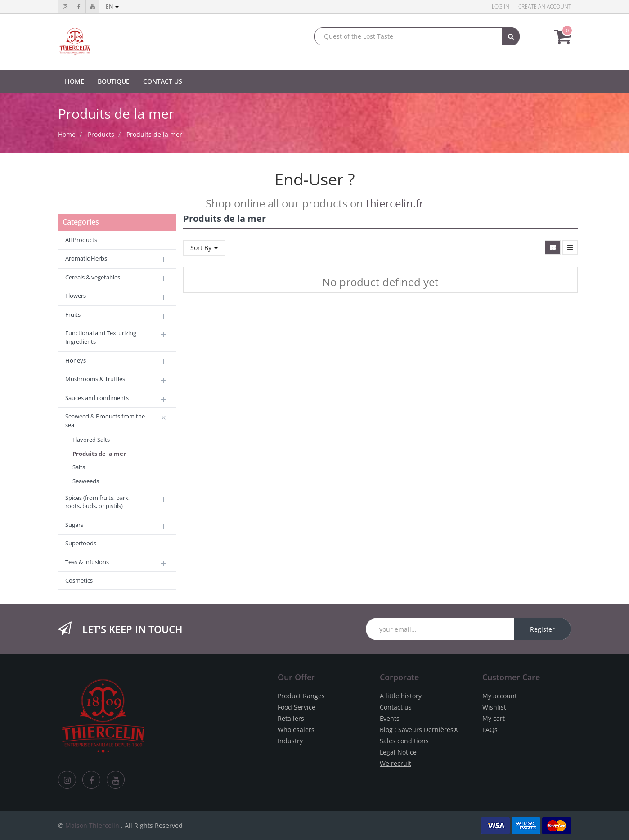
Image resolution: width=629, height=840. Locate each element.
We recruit (395, 763)
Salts (79, 467)
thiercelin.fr (395, 203)
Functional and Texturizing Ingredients (101, 337)
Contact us (396, 707)
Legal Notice (398, 752)
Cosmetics (79, 580)
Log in (501, 7)
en (112, 7)
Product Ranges (301, 696)
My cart (494, 718)
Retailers (291, 718)
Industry (290, 741)
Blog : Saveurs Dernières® (419, 730)
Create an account (545, 7)
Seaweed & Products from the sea (105, 420)
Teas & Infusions (87, 562)
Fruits (73, 314)
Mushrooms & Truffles (95, 379)
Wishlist (494, 707)
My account (500, 696)
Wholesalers (296, 730)
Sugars (74, 525)
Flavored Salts (91, 440)
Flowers (76, 296)
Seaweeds (86, 481)
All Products (81, 240)
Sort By (204, 248)
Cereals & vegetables (93, 277)
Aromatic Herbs (86, 258)
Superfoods (81, 543)
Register (542, 629)
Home (67, 134)
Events (390, 718)
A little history (401, 696)
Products (101, 134)
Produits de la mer (154, 134)
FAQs (490, 730)
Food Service (297, 707)
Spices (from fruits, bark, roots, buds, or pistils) (97, 502)
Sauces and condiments (97, 398)
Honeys (76, 360)
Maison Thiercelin (92, 825)
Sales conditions (404, 741)
